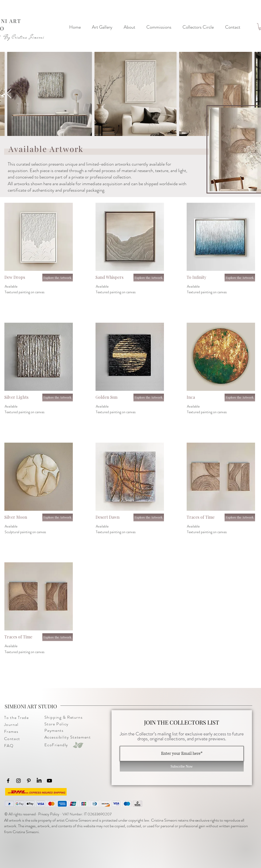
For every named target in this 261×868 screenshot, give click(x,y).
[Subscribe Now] (182, 766)
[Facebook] (8, 781)
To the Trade (17, 717)
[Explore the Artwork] (58, 278)
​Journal (11, 724)
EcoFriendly (56, 745)
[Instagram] (18, 781)
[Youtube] (49, 781)
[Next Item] (9, 94)
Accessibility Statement (68, 737)
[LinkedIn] (39, 781)
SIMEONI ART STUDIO (31, 706)
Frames (11, 731)
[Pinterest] (29, 781)
